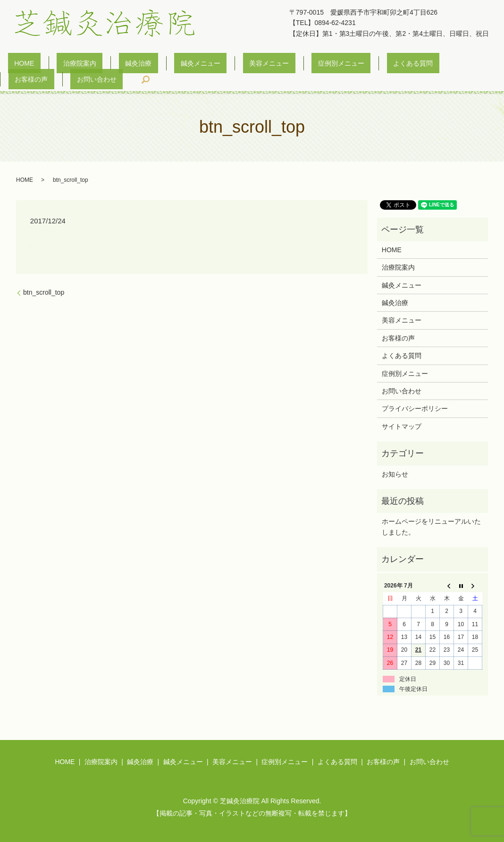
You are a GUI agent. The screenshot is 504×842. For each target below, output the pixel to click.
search (484, 65)
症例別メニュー (277, 65)
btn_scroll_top (44, 278)
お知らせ (395, 459)
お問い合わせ (441, 65)
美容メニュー (217, 65)
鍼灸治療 (112, 65)
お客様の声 (388, 65)
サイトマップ (402, 412)
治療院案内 (66, 65)
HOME (23, 65)
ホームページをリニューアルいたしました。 (431, 512)
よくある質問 (336, 65)
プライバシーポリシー (415, 394)
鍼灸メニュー (161, 65)
